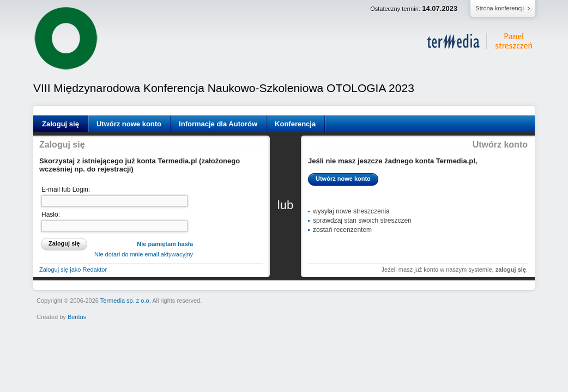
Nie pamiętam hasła (165, 244)
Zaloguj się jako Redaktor (73, 269)
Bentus (77, 317)
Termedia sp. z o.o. (126, 301)
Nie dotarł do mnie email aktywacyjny (144, 254)
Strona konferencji (500, 8)
